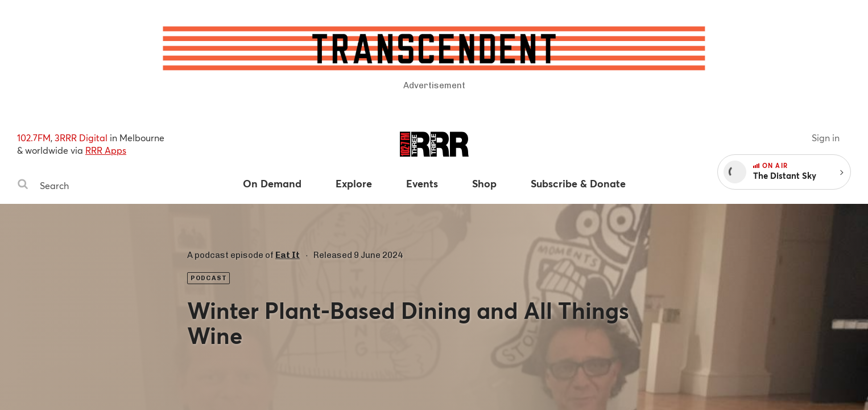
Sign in (826, 138)
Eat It (288, 255)
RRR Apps (106, 150)
